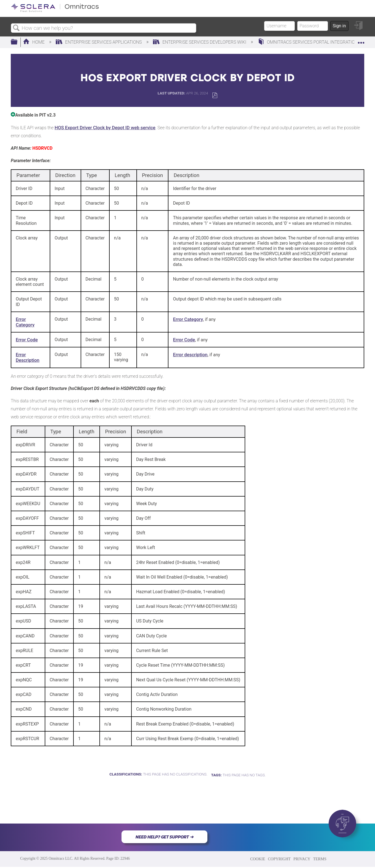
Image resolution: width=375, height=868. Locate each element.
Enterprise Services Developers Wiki (200, 42)
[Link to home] (55, 11)
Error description (190, 355)
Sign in (339, 26)
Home (34, 42)
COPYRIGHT (279, 859)
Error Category (25, 322)
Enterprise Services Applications (99, 42)
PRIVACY (302, 859)
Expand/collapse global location (361, 41)
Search (16, 28)
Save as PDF (215, 95)
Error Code (27, 340)
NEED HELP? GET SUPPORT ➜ (164, 837)
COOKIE (258, 859)
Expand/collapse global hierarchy (18, 42)
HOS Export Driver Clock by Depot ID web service (105, 128)
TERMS (320, 859)
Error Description (28, 357)
